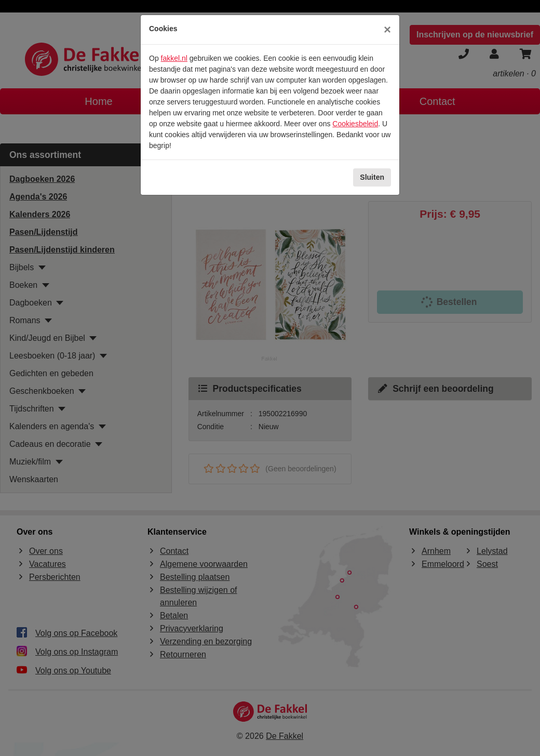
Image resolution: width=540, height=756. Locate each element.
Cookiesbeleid (355, 124)
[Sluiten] (387, 30)
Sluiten (372, 177)
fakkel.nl (174, 58)
